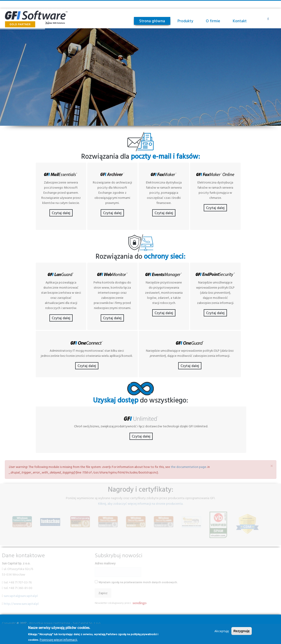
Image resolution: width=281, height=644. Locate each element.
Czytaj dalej (61, 217)
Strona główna (152, 21)
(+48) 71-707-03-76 (58, 5)
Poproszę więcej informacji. (59, 639)
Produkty (185, 21)
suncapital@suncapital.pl (25, 5)
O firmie (213, 21)
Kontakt (240, 21)
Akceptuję (222, 631)
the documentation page (189, 471)
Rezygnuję (242, 631)
